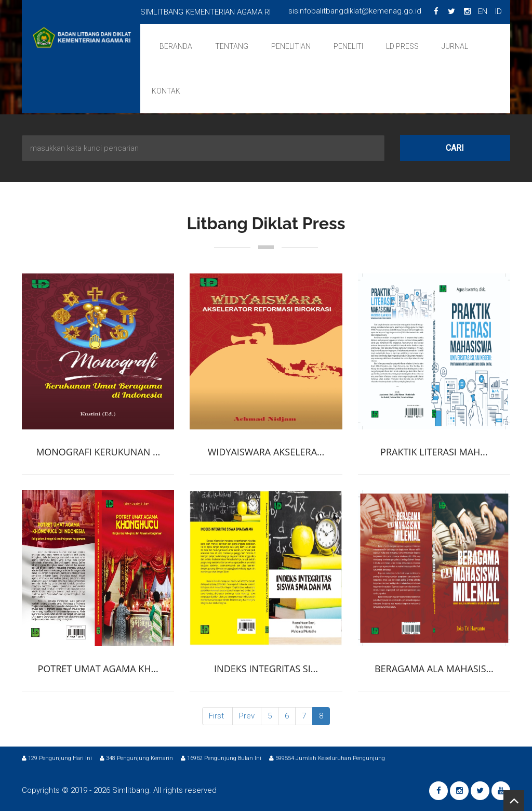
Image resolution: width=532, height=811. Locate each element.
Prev (247, 716)
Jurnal (455, 46)
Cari (455, 148)
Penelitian (291, 46)
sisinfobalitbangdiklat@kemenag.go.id (355, 11)
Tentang (232, 46)
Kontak (166, 91)
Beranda (176, 46)
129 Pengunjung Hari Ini (57, 758)
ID (498, 11)
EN (483, 11)
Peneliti (348, 46)
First (216, 716)
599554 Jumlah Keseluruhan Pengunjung (327, 758)
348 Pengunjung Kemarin (136, 758)
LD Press (402, 46)
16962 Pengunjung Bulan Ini (221, 758)
